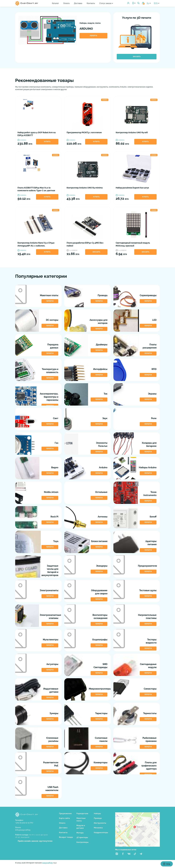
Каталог (55, 3)
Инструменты (100, 823)
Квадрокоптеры (101, 833)
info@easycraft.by (23, 830)
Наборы (97, 814)
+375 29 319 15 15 (24, 823)
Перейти (93, 36)
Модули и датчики (81, 827)
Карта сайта (64, 818)
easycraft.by (48, 863)
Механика (98, 828)
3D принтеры (82, 837)
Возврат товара (66, 837)
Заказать (137, 57)
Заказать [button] (96, 252)
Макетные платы (81, 819)
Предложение (65, 814)
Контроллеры (82, 842)
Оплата (66, 3)
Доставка (78, 3)
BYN (156, 3)
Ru (148, 3)
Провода (98, 818)
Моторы (80, 833)
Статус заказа (105, 3)
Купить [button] (47, 142)
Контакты (91, 3)
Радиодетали (82, 814)
